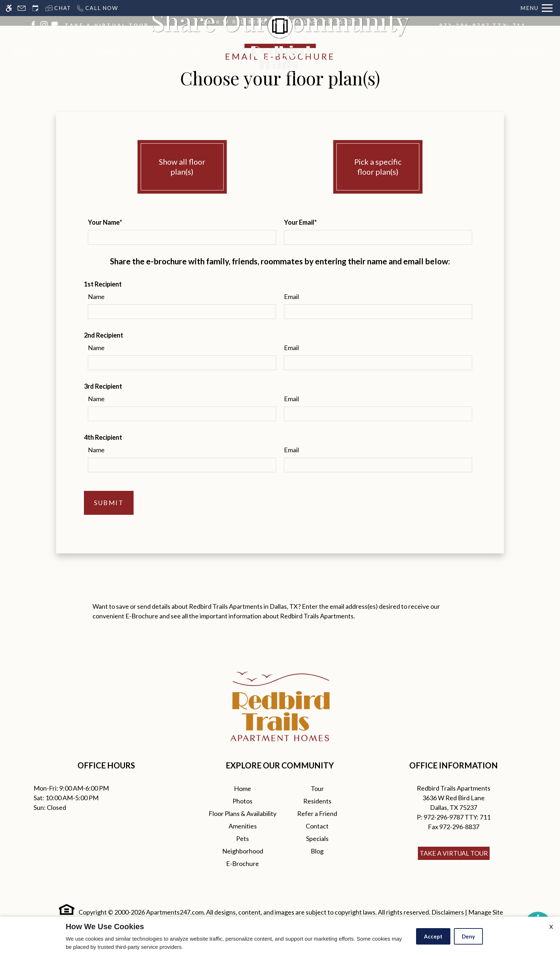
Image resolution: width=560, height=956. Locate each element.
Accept (433, 936)
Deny (468, 936)
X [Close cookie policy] (551, 927)
